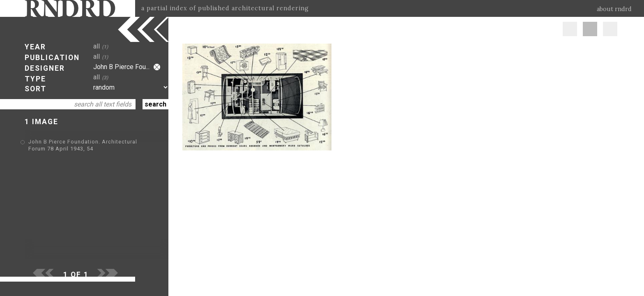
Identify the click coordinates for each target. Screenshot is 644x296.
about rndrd (614, 9)
